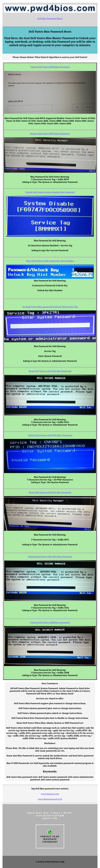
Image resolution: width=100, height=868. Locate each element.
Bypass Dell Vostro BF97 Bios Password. (50, 134)
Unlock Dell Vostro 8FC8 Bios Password (50, 67)
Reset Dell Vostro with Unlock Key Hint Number (50, 261)
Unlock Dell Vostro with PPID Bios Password (50, 435)
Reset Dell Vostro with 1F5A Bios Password (50, 371)
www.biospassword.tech (50, 799)
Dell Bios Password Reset (50, 19)
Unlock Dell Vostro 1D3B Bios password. (50, 623)
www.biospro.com (50, 794)
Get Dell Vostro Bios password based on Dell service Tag (50, 307)
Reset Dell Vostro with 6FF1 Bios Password (50, 493)
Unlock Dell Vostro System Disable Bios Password (50, 192)
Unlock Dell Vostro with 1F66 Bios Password (50, 557)
